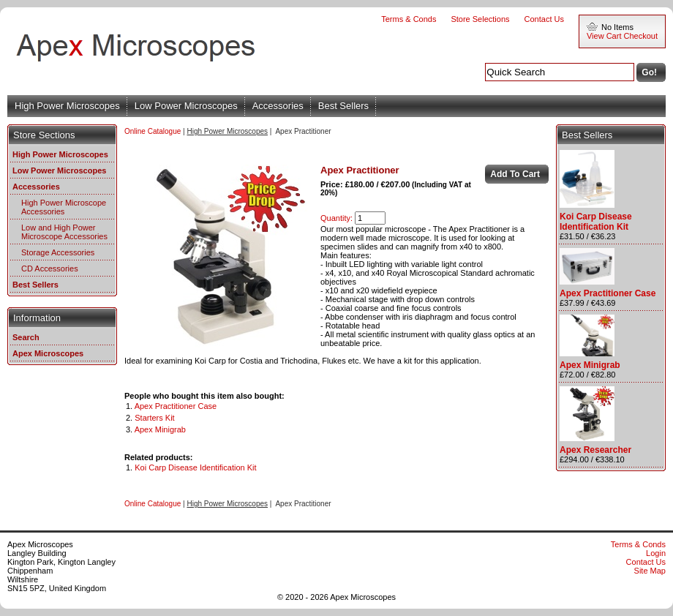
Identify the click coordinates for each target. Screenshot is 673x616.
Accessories (278, 106)
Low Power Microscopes (186, 106)
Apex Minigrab (160, 429)
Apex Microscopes (48, 353)
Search (26, 337)
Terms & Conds (409, 19)
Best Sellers (343, 106)
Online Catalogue (153, 131)
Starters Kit (154, 418)
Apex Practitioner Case (176, 406)
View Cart (604, 36)
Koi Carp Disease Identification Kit (195, 467)
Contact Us (544, 19)
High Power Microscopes (67, 106)
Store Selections (480, 19)
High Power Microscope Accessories (64, 207)
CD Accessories (50, 268)
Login (656, 553)
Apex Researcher (595, 450)
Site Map (650, 571)
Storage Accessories (58, 252)
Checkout (641, 36)
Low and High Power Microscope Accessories (64, 232)
